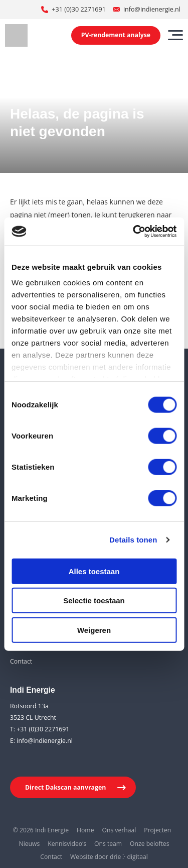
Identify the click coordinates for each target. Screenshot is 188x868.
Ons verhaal (119, 830)
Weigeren (94, 630)
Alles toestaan (94, 571)
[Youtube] (37, 761)
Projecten (157, 830)
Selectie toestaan (94, 601)
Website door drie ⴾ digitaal (109, 857)
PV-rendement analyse (116, 35)
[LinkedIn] (18, 761)
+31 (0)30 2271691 (79, 9)
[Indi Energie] (16, 35)
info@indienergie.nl (152, 9)
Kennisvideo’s (67, 844)
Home (85, 830)
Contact (21, 661)
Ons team (108, 844)
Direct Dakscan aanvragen (65, 787)
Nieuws (30, 844)
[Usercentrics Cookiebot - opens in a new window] (134, 232)
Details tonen (133, 540)
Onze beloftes (149, 844)
